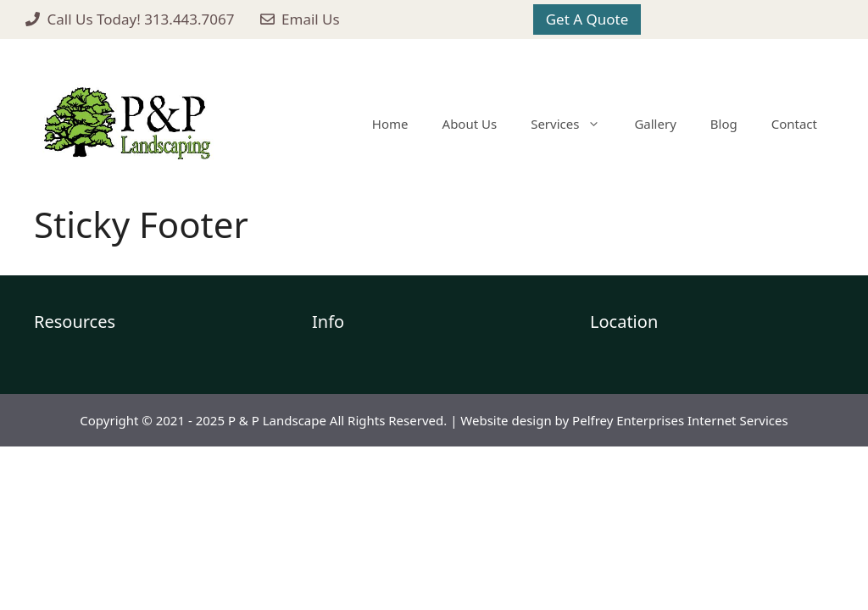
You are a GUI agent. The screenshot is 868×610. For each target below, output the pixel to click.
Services (574, 124)
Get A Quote (587, 19)
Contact (794, 124)
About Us (470, 124)
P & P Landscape (277, 420)
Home (390, 124)
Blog (724, 124)
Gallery (655, 124)
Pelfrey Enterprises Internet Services (680, 420)
